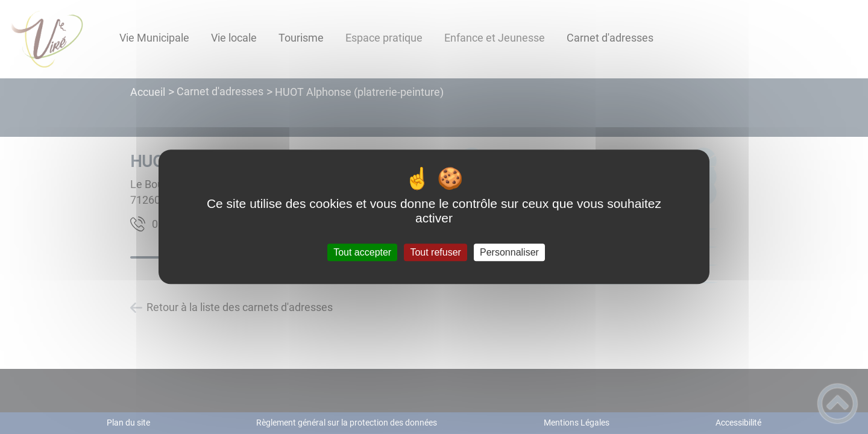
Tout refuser (435, 252)
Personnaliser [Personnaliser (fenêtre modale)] (509, 252)
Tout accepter (362, 252)
